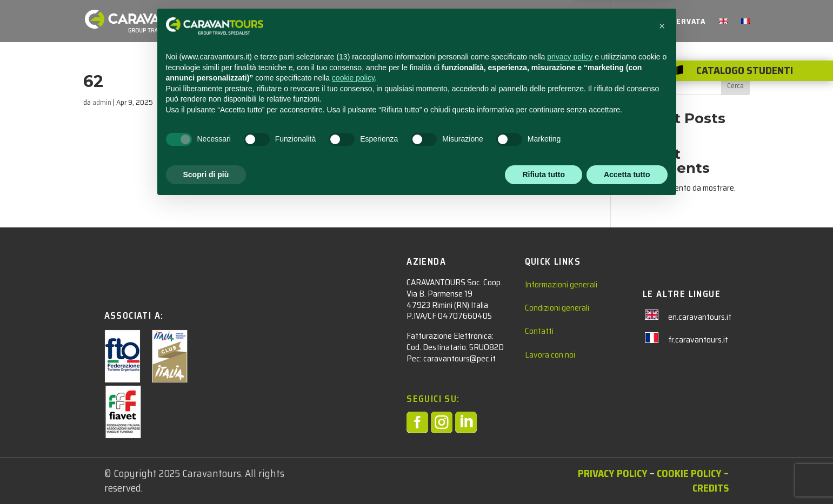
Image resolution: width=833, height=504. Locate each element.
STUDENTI (396, 22)
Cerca (735, 85)
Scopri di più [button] (206, 474)
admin (102, 102)
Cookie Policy (689, 473)
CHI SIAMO (608, 22)
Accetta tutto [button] (627, 474)
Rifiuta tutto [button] (544, 474)
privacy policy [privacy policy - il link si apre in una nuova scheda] (570, 357)
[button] (662, 326)
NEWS (504, 22)
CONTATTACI (552, 22)
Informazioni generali (561, 284)
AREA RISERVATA (673, 22)
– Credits (711, 481)
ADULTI (455, 22)
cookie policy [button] (353, 378)
